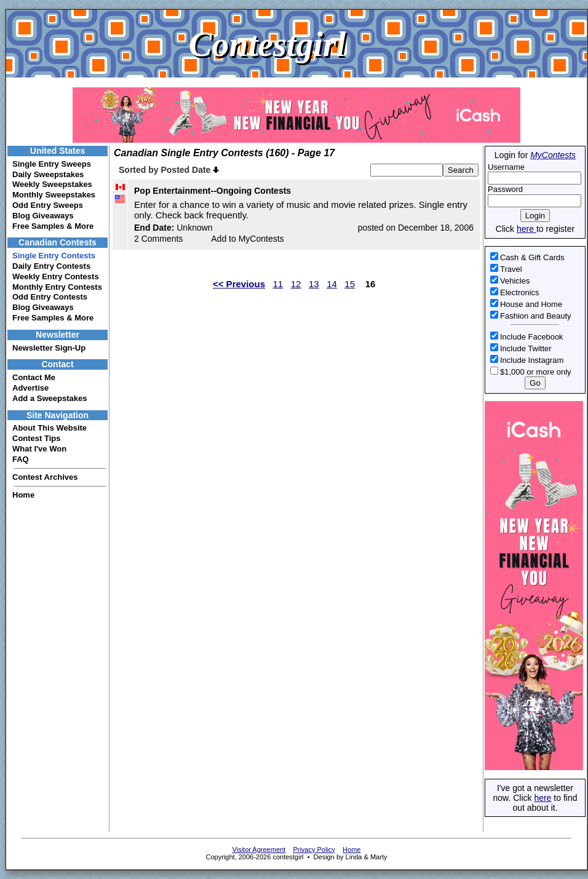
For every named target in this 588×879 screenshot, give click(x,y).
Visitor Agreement (259, 849)
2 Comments (158, 239)
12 (296, 284)
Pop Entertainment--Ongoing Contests (213, 191)
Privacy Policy (314, 849)
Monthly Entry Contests (57, 287)
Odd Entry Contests (50, 297)
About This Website (50, 428)
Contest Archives (45, 477)
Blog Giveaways (43, 216)
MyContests (553, 155)
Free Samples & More (53, 226)
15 (350, 284)
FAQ (21, 459)
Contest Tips (37, 438)
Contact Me (34, 377)
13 (314, 284)
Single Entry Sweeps (52, 164)
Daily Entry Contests (51, 266)
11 (278, 284)
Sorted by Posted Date (169, 170)
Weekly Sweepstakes (52, 184)
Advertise (30, 388)
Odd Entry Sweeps (48, 205)
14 (332, 284)
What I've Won (39, 449)
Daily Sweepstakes (48, 174)
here (526, 229)
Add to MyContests (247, 239)
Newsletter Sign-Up (49, 348)
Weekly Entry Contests (56, 276)
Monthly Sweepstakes (54, 195)
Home (23, 495)
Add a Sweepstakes (50, 398)
